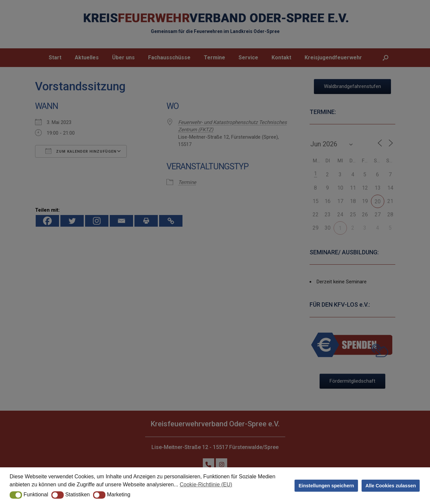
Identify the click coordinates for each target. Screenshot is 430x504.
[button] (16, 495)
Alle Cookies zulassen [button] (391, 486)
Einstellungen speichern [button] (326, 486)
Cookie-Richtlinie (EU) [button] (206, 484)
